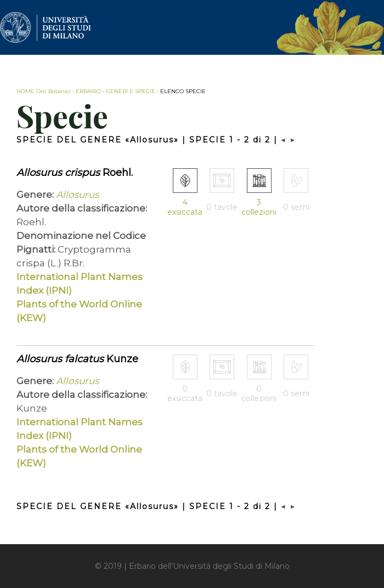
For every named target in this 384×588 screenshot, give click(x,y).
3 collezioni (259, 207)
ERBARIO (88, 91)
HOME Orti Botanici (44, 91)
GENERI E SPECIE (131, 91)
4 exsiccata (185, 207)
